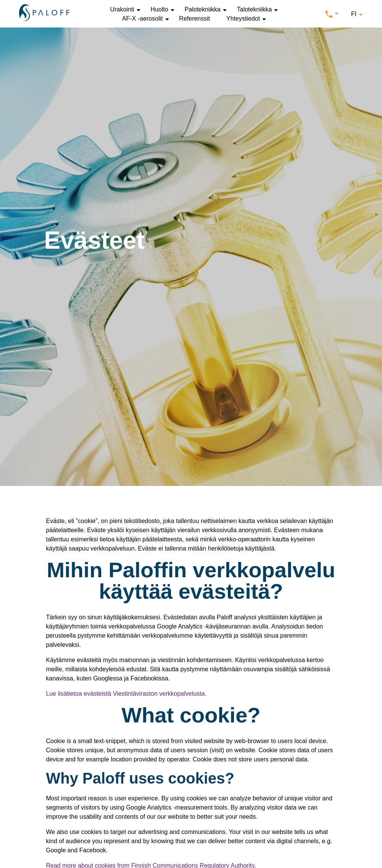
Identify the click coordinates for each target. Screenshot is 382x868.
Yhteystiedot (243, 19)
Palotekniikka (203, 9)
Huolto (160, 9)
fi (354, 14)
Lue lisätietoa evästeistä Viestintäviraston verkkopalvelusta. (126, 694)
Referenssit (194, 19)
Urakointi (122, 9)
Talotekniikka (255, 9)
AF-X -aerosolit (143, 19)
